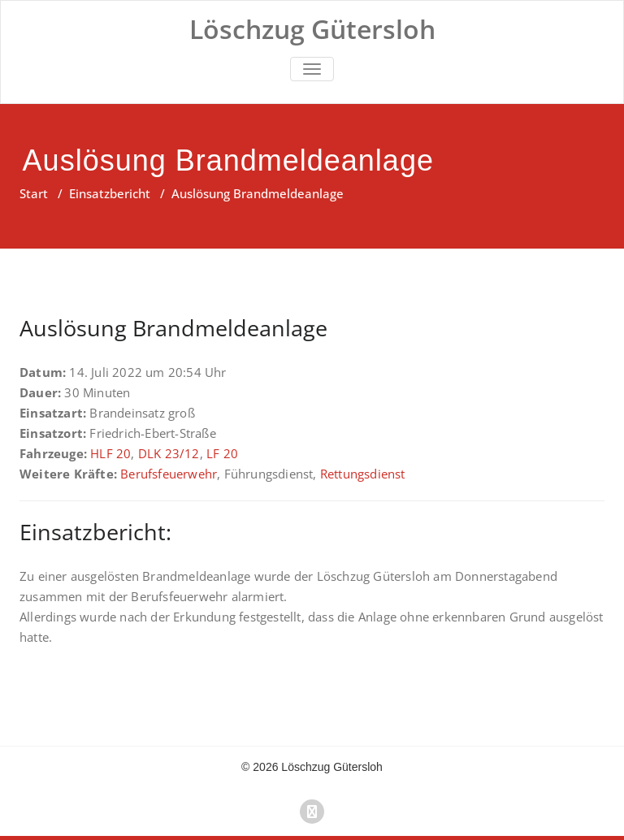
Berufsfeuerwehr (169, 474)
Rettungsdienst (363, 474)
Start (34, 193)
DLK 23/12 (169, 453)
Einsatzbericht (110, 193)
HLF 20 (110, 453)
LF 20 (222, 453)
